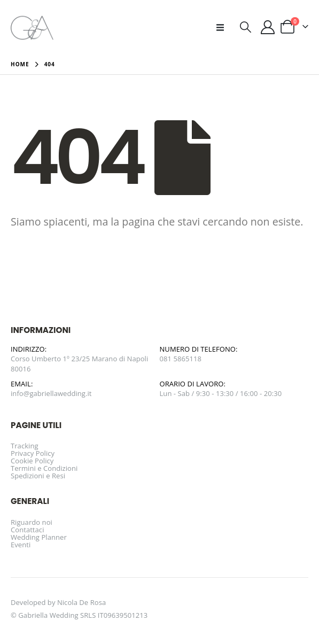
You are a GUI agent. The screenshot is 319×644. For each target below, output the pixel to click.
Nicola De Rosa (81, 602)
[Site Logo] (32, 27)
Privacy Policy (33, 453)
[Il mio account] (268, 27)
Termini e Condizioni (44, 468)
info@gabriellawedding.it (51, 393)
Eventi (21, 545)
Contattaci (28, 530)
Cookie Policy (32, 461)
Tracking (25, 446)
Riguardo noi (32, 522)
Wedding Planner (39, 537)
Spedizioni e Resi (38, 476)
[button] (223, 27)
